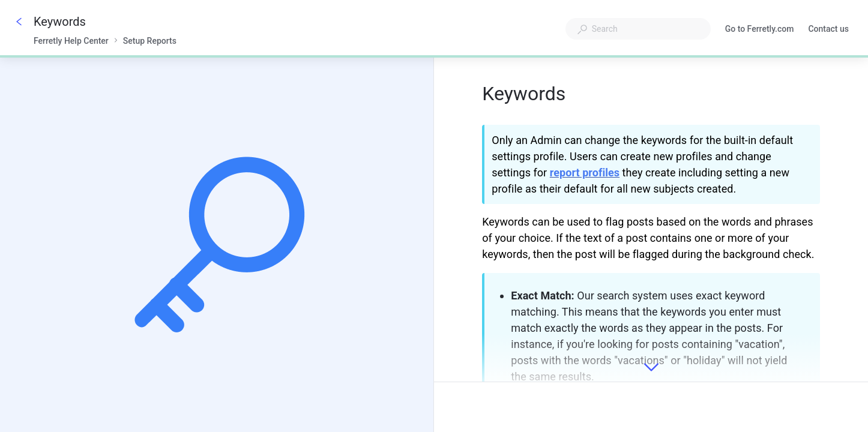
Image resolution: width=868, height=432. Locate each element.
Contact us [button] (828, 29)
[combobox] (638, 29)
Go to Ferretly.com (760, 30)
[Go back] (19, 22)
